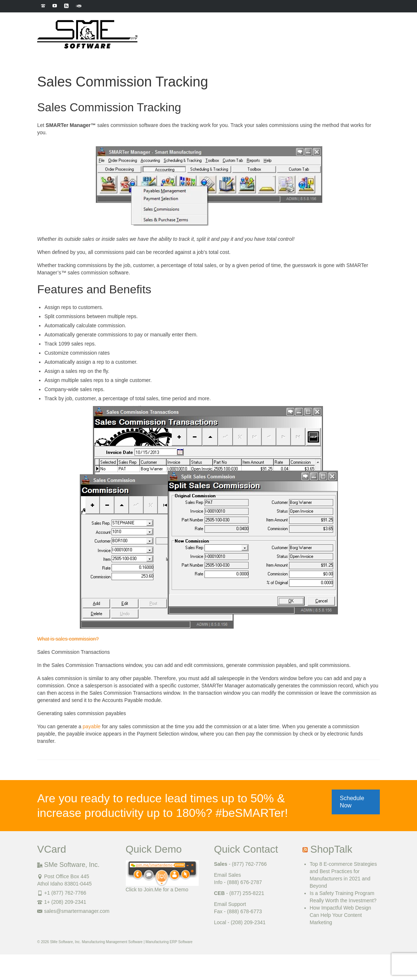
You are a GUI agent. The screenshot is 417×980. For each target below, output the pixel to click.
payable (92, 726)
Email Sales (227, 875)
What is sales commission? (68, 639)
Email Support (230, 904)
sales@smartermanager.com (73, 911)
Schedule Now (352, 802)
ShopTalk (331, 849)
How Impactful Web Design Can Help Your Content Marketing (341, 915)
